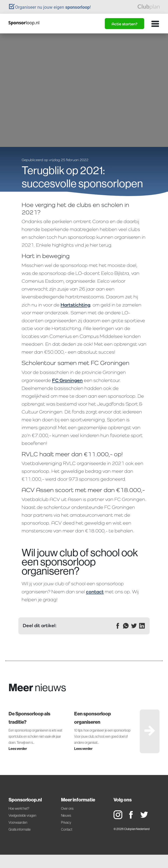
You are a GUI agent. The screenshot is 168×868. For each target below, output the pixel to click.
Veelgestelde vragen (22, 815)
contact (95, 592)
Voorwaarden (18, 822)
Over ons (67, 808)
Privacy (66, 822)
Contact (67, 829)
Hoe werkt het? (19, 808)
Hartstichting (75, 305)
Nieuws (66, 815)
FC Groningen (67, 380)
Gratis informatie (20, 829)
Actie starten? (124, 24)
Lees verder (18, 749)
